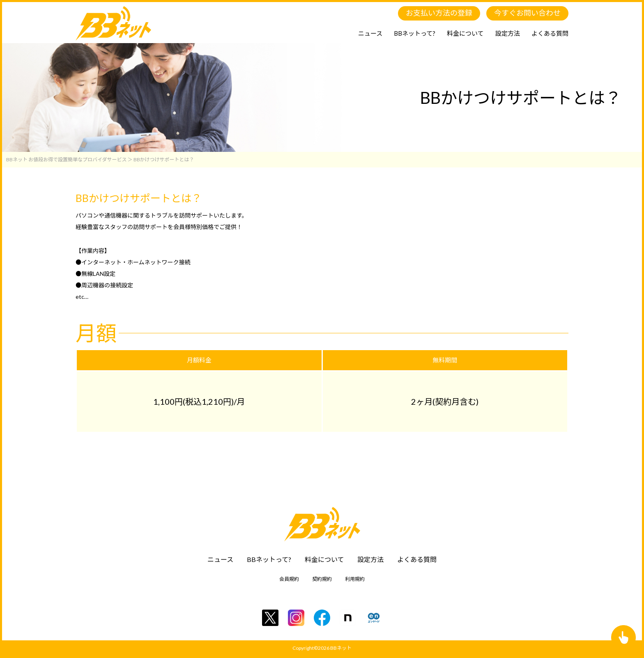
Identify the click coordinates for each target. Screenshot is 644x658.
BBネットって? (415, 33)
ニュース (370, 33)
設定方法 (508, 33)
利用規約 (355, 579)
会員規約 (289, 579)
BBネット (341, 648)
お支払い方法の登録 (439, 13)
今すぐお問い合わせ (527, 13)
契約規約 (322, 579)
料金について (465, 33)
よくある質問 (550, 33)
